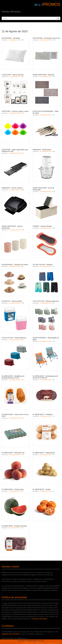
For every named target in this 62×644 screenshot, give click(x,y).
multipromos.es (40, 643)
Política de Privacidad (40, 619)
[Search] (58, 18)
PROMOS (52, 4)
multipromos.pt (28, 643)
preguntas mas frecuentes (11, 634)
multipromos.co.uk (53, 643)
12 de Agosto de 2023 (14, 40)
